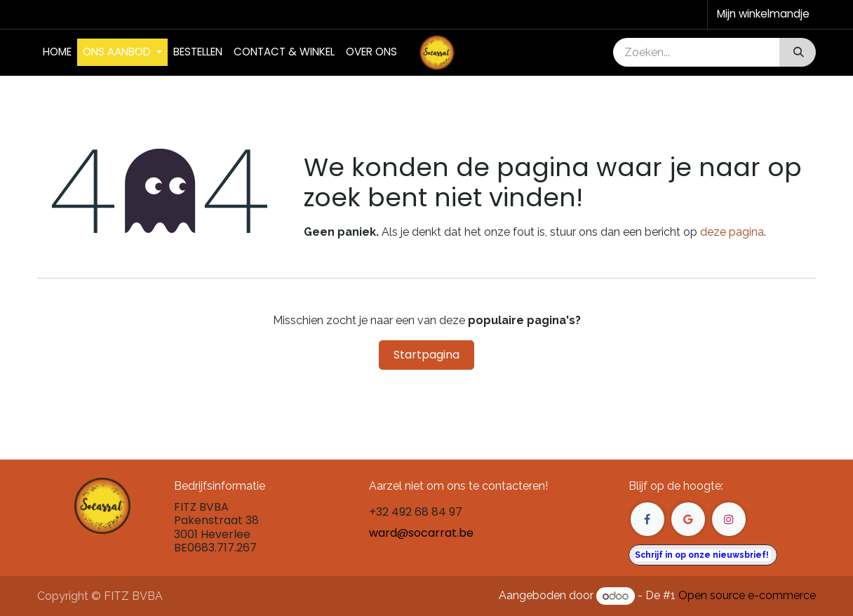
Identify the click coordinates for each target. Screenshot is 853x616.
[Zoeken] (797, 52)
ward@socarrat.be (421, 533)
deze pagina (732, 232)
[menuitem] (57, 52)
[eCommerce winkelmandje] (762, 14)
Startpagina (426, 355)
